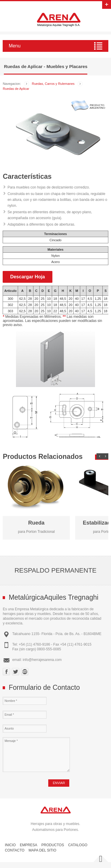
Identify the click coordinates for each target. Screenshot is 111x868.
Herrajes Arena (59, 19)
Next (105, 456)
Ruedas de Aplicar (16, 89)
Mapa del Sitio (42, 850)
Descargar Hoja (27, 277)
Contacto (15, 850)
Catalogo (78, 845)
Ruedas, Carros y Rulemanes (53, 84)
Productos (53, 845)
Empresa (29, 845)
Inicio (10, 845)
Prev (99, 456)
